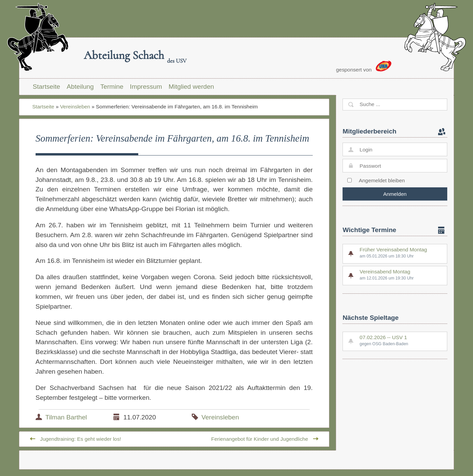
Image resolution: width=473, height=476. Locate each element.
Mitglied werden (191, 87)
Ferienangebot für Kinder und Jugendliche (260, 439)
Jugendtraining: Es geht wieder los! (80, 439)
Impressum (146, 87)
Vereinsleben (75, 107)
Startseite (46, 87)
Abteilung (80, 87)
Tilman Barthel (66, 417)
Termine (112, 87)
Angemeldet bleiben (382, 180)
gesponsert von (364, 67)
